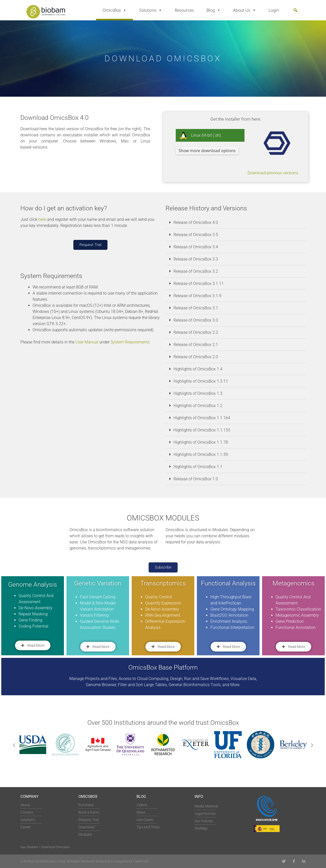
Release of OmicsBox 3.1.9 (197, 296)
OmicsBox (114, 10)
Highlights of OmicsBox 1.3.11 (201, 381)
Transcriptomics (163, 583)
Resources (184, 10)
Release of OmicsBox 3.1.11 (199, 284)
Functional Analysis (228, 583)
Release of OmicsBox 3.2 (196, 271)
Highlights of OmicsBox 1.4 (198, 369)
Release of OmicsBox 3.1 (196, 308)
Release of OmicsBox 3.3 (196, 259)
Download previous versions (273, 173)
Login (274, 10)
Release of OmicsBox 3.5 (196, 235)
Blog (214, 10)
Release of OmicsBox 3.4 (196, 247)
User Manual (87, 342)
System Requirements (130, 342)
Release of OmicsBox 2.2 (196, 332)
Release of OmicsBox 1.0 (196, 479)
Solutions (151, 10)
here (42, 219)
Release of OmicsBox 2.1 (196, 345)
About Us (245, 10)
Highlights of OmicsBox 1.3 (198, 393)
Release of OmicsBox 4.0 (196, 222)
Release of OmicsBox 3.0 (196, 320)
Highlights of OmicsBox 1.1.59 (201, 454)
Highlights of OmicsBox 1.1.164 (202, 418)
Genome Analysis (33, 584)
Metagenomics (294, 583)
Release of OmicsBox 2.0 (196, 357)
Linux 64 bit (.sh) (200, 136)
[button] (295, 10)
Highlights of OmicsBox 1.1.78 (201, 442)
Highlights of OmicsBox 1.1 (198, 467)
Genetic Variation (98, 583)
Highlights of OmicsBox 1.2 (198, 406)
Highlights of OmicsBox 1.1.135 (202, 430)
